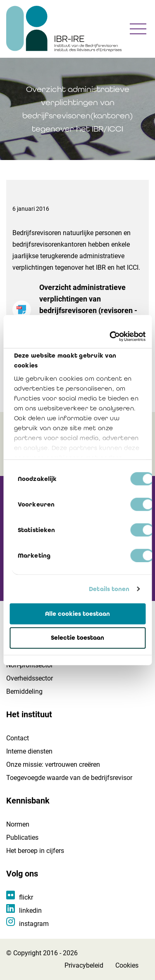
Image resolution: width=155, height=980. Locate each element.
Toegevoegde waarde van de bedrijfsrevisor (69, 778)
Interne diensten (29, 751)
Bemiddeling (24, 691)
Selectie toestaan (77, 638)
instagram (34, 924)
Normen (18, 824)
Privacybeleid (84, 965)
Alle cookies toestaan (77, 613)
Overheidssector (30, 678)
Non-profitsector (30, 665)
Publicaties (22, 837)
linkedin (30, 911)
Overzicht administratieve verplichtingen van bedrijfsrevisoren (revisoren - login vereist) (91, 312)
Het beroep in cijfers (35, 851)
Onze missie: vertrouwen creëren (53, 764)
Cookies (127, 965)
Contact (18, 738)
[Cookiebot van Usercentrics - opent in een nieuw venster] (110, 337)
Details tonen (109, 589)
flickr (26, 897)
